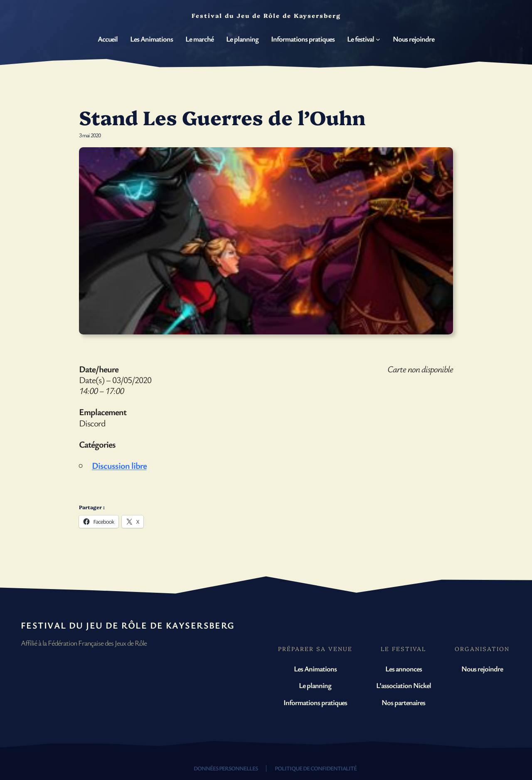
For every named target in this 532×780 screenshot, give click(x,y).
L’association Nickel (404, 685)
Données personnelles (226, 768)
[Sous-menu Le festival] (378, 39)
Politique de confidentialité (316, 768)
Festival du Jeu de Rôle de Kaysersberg (128, 625)
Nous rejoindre (482, 669)
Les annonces (404, 669)
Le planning (315, 685)
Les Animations (315, 669)
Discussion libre (119, 465)
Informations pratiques (315, 702)
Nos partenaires (403, 702)
